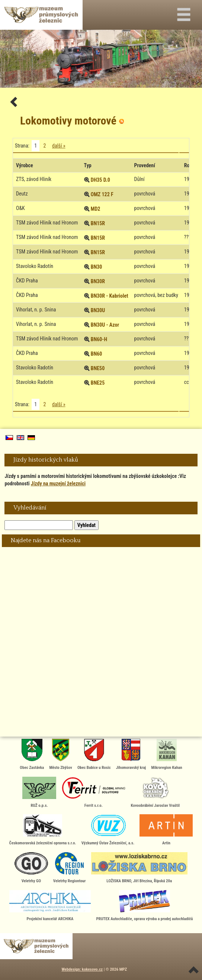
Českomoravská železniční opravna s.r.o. (43, 830)
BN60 (97, 354)
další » (59, 146)
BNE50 (98, 368)
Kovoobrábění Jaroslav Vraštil (155, 792)
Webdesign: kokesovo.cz (82, 969)
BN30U (98, 310)
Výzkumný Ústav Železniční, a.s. (108, 830)
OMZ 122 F (102, 194)
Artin (166, 830)
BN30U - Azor (105, 325)
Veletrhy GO (31, 868)
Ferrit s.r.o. (93, 792)
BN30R (98, 281)
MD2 (96, 209)
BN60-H (99, 339)
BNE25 (98, 383)
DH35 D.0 (100, 180)
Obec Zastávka (32, 754)
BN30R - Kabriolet (110, 296)
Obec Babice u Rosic (94, 754)
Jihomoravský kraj (131, 754)
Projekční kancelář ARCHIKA (50, 906)
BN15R (98, 223)
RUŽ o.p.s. (39, 792)
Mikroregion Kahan (167, 754)
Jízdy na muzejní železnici (58, 483)
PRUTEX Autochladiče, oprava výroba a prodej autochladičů (145, 906)
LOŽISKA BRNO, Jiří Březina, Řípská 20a (139, 868)
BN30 (97, 267)
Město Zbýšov (60, 754)
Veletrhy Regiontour (70, 868)
